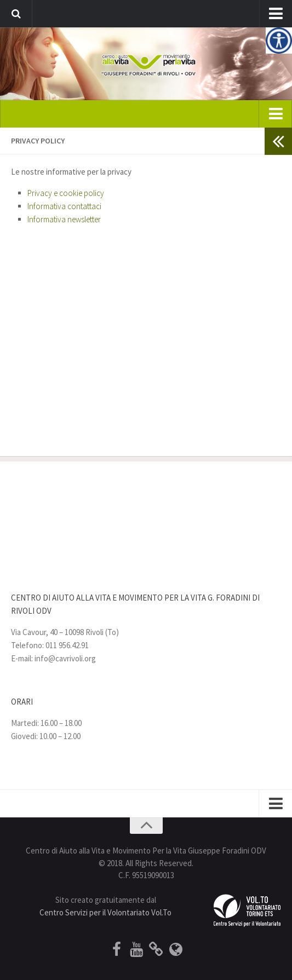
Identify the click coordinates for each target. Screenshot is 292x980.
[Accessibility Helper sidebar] (279, 41)
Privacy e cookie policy (66, 193)
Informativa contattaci (64, 206)
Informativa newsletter (64, 219)
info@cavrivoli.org (65, 658)
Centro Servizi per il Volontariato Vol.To (105, 912)
